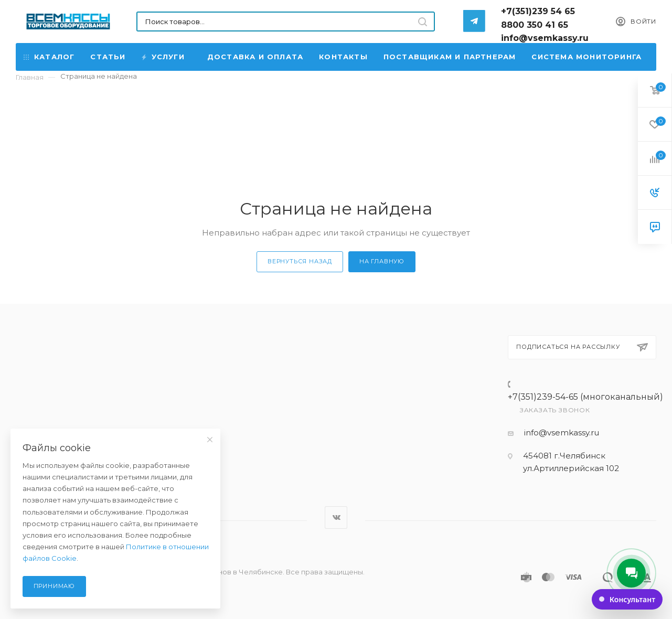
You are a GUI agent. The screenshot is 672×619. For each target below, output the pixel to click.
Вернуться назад (300, 261)
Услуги (164, 57)
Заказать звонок (555, 410)
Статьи (108, 57)
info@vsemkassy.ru (562, 433)
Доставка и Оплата (255, 57)
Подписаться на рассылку (582, 347)
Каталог (49, 57)
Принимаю (54, 586)
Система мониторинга (586, 57)
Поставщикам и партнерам (450, 57)
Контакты (343, 57)
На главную (382, 261)
